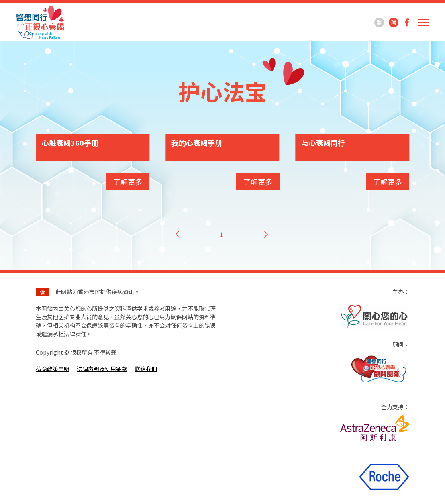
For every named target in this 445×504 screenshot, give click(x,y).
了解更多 (128, 182)
